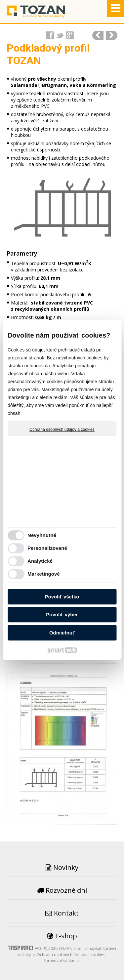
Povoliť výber (62, 615)
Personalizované (47, 548)
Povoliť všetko (62, 597)
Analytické (40, 561)
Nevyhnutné (42, 535)
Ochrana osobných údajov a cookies (62, 429)
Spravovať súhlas (59, 961)
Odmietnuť (62, 633)
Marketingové (44, 574)
